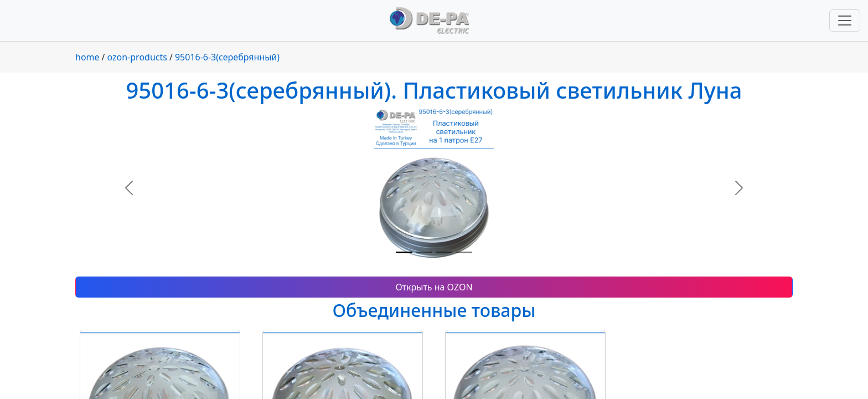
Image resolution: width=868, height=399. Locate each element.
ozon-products (137, 57)
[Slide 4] (464, 252)
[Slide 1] (404, 252)
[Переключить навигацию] (845, 21)
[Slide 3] (444, 252)
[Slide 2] (424, 252)
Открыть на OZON (434, 287)
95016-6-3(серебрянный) (227, 57)
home (87, 57)
